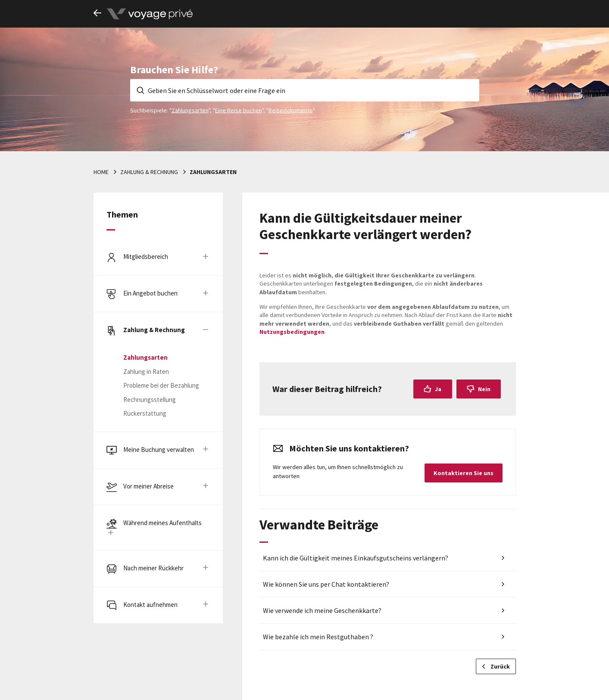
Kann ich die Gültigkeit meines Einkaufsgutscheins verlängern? (356, 558)
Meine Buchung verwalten (159, 450)
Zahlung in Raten (146, 372)
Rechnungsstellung (150, 400)
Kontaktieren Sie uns (464, 473)
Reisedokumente (291, 110)
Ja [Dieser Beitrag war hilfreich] (438, 389)
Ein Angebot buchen (150, 293)
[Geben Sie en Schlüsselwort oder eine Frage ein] (305, 90)
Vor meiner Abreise (148, 486)
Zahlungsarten (190, 110)
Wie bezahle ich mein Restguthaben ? (318, 637)
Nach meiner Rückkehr (153, 568)
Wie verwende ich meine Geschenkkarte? (322, 610)
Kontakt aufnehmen (150, 605)
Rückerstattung (145, 413)
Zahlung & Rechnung (149, 172)
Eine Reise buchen (239, 110)
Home (101, 172)
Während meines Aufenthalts (162, 523)
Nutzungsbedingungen (292, 332)
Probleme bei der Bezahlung (161, 385)
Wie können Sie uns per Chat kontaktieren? (326, 584)
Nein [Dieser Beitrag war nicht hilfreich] (484, 389)
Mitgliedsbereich (146, 257)
